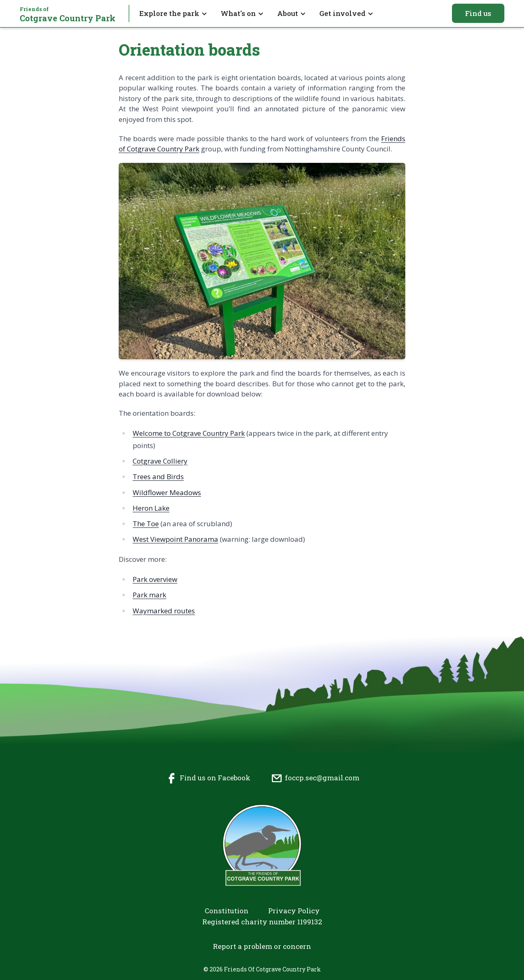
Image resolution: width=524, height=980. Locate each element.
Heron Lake (151, 508)
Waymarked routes (164, 611)
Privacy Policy (294, 911)
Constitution (227, 911)
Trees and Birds (158, 476)
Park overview (155, 579)
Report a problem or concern (262, 946)
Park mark (149, 595)
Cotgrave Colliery (160, 461)
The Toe (146, 524)
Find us (478, 13)
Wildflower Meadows (167, 492)
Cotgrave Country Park (68, 15)
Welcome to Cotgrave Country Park (189, 433)
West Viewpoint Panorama (175, 539)
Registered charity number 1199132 (262, 922)
